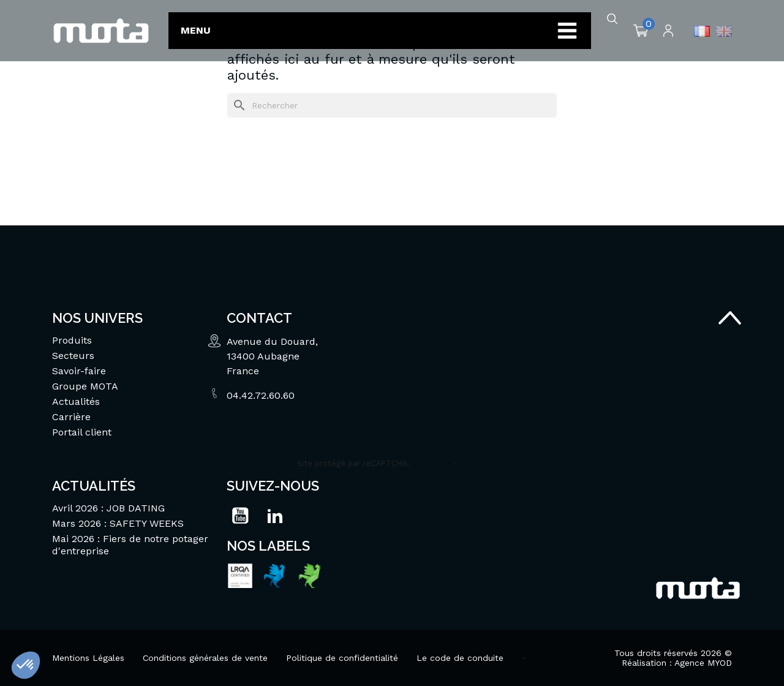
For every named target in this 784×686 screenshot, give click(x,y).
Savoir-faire (79, 371)
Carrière (71, 417)
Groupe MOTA (85, 386)
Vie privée (431, 463)
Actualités (76, 401)
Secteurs (73, 356)
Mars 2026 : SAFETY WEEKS (118, 523)
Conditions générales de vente (205, 658)
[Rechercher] (392, 105)
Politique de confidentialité (342, 658)
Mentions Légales (88, 658)
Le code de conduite (460, 658)
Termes (473, 463)
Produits (72, 340)
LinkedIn (275, 516)
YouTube (240, 516)
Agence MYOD (703, 663)
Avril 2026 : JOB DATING (108, 508)
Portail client (82, 432)
